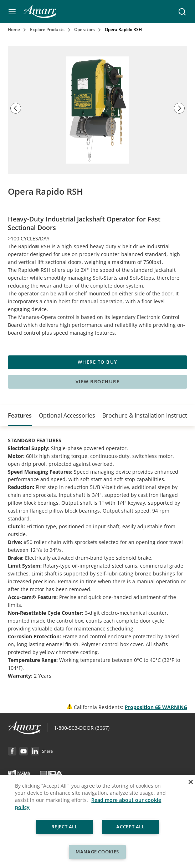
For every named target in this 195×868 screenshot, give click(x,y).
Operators (84, 29)
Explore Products (47, 29)
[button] (12, 12)
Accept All (131, 827)
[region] (97, 822)
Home (14, 29)
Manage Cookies (97, 852)
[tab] (20, 416)
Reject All (65, 827)
